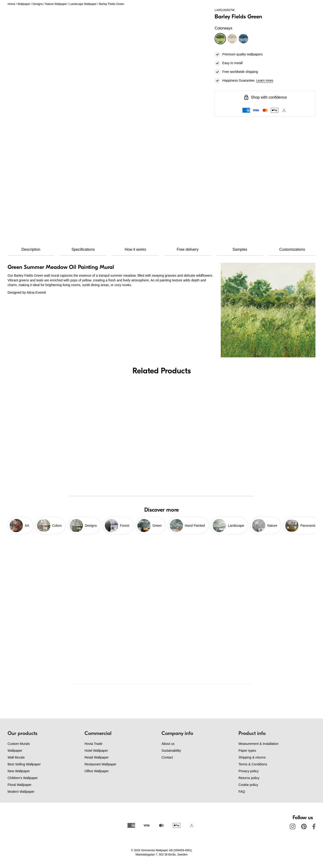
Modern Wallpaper (21, 792)
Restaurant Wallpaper (100, 764)
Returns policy (249, 778)
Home (11, 4)
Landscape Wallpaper (83, 4)
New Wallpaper (19, 771)
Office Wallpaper (97, 771)
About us (168, 744)
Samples (240, 249)
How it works (135, 249)
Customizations (292, 249)
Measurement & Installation (259, 744)
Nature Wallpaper (56, 4)
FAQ (242, 792)
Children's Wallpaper (23, 778)
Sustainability (171, 751)
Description (31, 249)
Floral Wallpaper (19, 785)
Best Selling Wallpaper (24, 764)
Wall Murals (16, 757)
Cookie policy (248, 785)
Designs (38, 4)
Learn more (265, 80)
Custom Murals (19, 744)
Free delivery (187, 249)
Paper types (247, 751)
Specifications (83, 249)
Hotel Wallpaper (96, 751)
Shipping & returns (252, 757)
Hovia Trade (93, 744)
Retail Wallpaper (97, 757)
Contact (167, 757)
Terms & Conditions (253, 764)
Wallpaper (24, 4)
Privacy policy (249, 771)
